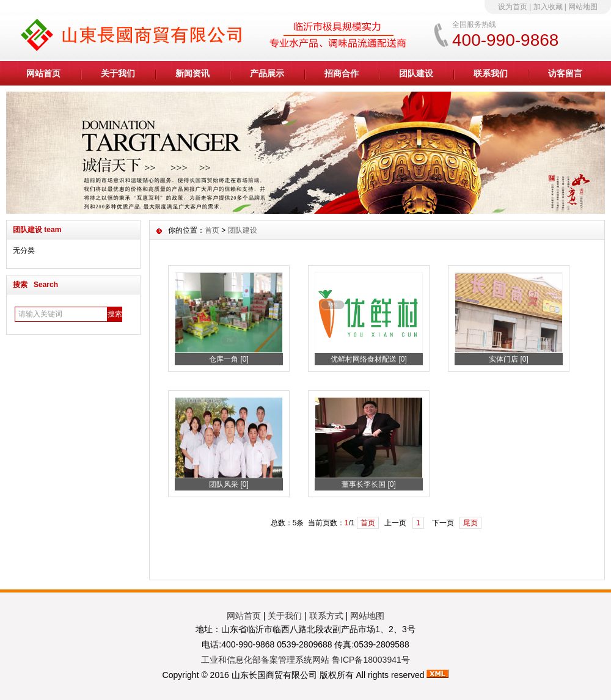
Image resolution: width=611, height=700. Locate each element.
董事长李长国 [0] (369, 484)
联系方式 (326, 616)
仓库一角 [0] (229, 359)
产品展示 (267, 73)
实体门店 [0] (509, 359)
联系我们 (491, 73)
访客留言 (565, 73)
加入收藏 (548, 7)
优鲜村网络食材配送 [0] (369, 359)
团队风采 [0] (229, 484)
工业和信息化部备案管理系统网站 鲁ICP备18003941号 (305, 660)
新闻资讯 (192, 73)
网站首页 (43, 73)
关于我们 (118, 73)
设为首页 (513, 7)
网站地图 (583, 7)
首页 (212, 230)
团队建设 (416, 73)
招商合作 (342, 73)
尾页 (470, 523)
